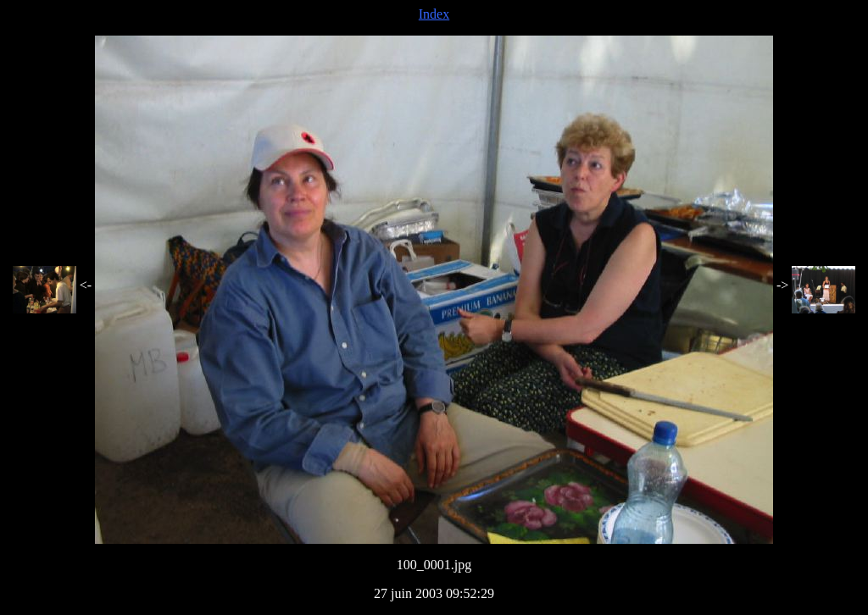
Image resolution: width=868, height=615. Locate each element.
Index (434, 14)
